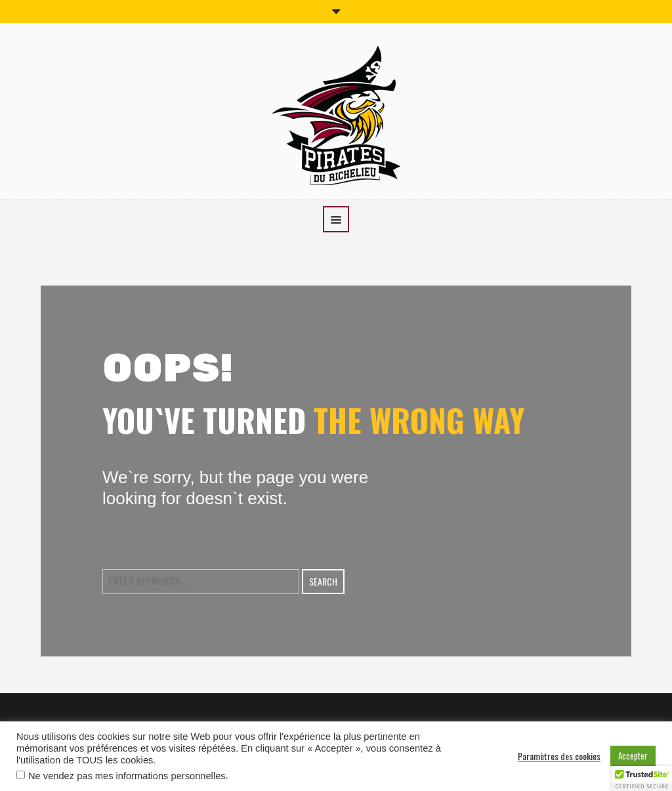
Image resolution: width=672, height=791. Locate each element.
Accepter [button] (633, 756)
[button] (642, 779)
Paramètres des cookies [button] (559, 756)
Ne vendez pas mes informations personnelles (127, 776)
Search (323, 581)
